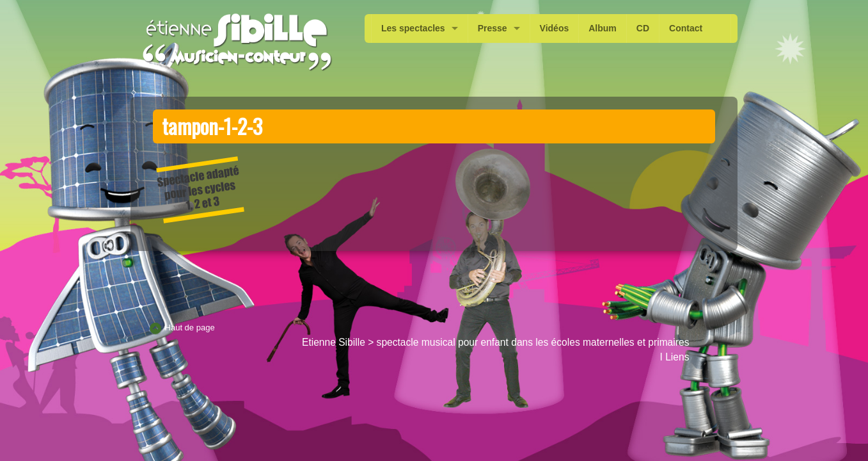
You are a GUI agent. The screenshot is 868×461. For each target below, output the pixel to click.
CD (643, 28)
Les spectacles (413, 28)
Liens (677, 357)
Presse (493, 28)
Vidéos (555, 28)
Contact (686, 28)
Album (603, 28)
